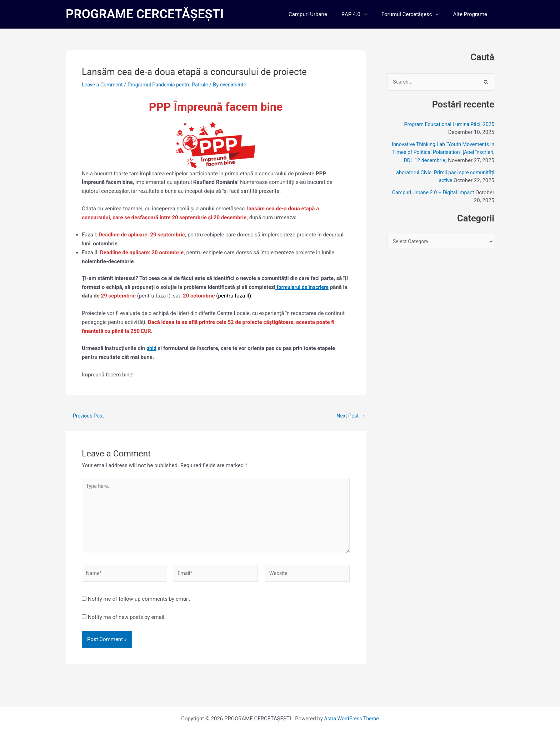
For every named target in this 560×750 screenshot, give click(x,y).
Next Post (350, 416)
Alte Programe (472, 14)
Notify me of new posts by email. (127, 622)
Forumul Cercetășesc (416, 14)
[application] (373, 14)
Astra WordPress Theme (351, 719)
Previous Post (86, 416)
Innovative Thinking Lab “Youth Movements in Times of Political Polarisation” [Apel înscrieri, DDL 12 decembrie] (443, 153)
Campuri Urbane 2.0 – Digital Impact (431, 201)
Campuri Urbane (320, 14)
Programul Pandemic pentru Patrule (172, 85)
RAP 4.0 (363, 14)
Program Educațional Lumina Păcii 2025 (447, 125)
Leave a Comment (103, 85)
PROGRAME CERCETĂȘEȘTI (145, 14)
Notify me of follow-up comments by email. (139, 604)
